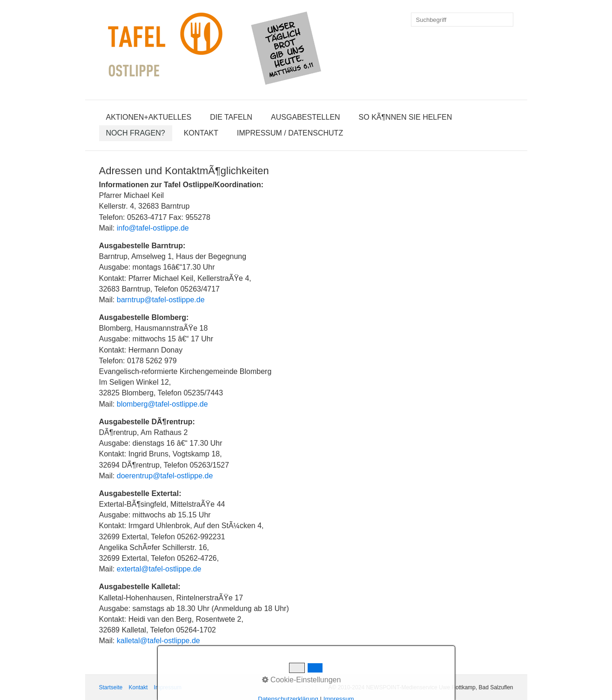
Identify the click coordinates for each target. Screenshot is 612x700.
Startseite (111, 687)
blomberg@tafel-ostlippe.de (162, 404)
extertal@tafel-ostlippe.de (159, 569)
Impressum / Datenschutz (290, 133)
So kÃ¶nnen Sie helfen (406, 117)
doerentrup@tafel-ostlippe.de (165, 476)
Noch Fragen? (136, 133)
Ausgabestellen (306, 117)
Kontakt (201, 133)
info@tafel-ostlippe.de (153, 228)
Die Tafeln (231, 117)
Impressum (168, 687)
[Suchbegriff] (462, 20)
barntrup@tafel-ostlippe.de (161, 300)
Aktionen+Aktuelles (149, 117)
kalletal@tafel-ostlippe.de (158, 641)
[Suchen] (506, 20)
